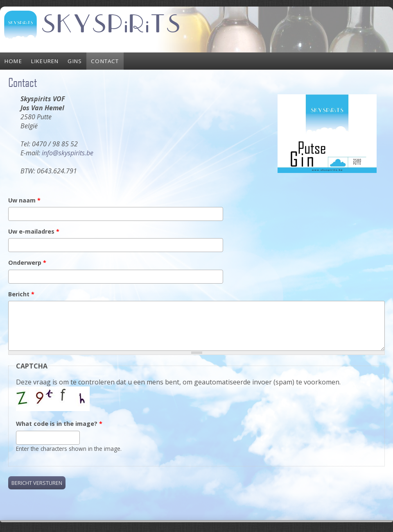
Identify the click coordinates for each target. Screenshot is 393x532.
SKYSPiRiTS (111, 25)
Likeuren (45, 61)
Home (13, 61)
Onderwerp (27, 263)
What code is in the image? (59, 424)
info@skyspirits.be (68, 153)
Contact (105, 61)
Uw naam (24, 200)
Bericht (21, 294)
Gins (75, 61)
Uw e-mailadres (34, 231)
